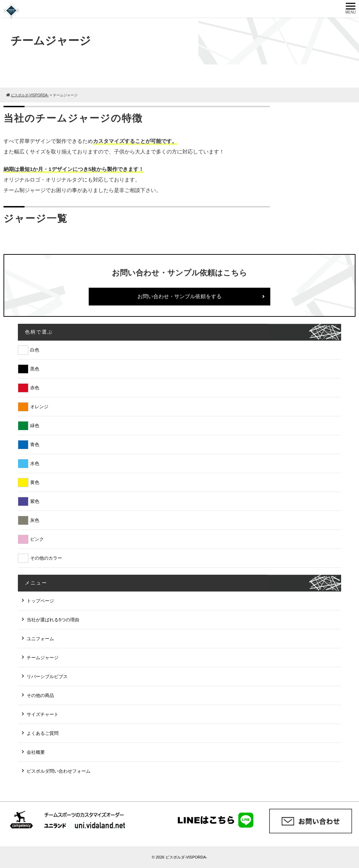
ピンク (37, 539)
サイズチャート (43, 714)
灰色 (35, 520)
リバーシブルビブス (47, 676)
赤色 (35, 388)
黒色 (35, 369)
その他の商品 (40, 695)
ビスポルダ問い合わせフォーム (59, 771)
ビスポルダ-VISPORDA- (186, 857)
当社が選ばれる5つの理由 (53, 620)
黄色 (35, 482)
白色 (35, 350)
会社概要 (36, 752)
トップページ (40, 601)
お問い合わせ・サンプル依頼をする (179, 296)
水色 (35, 463)
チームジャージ (43, 658)
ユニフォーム (40, 639)
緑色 (35, 426)
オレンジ (39, 407)
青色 (35, 445)
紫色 (35, 501)
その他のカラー (46, 558)
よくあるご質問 (43, 733)
